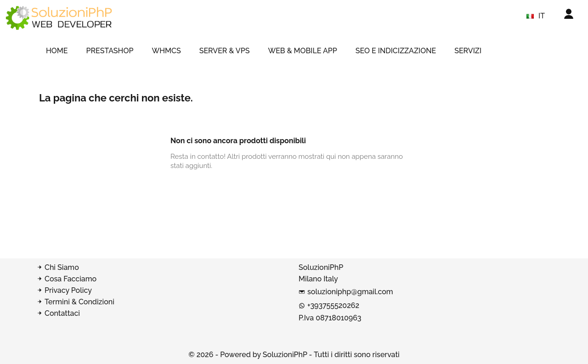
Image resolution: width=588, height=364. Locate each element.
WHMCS (166, 51)
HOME (57, 51)
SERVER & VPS (225, 51)
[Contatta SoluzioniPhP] (163, 314)
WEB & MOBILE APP (302, 51)
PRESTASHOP (110, 51)
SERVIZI (468, 51)
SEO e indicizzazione (396, 51)
